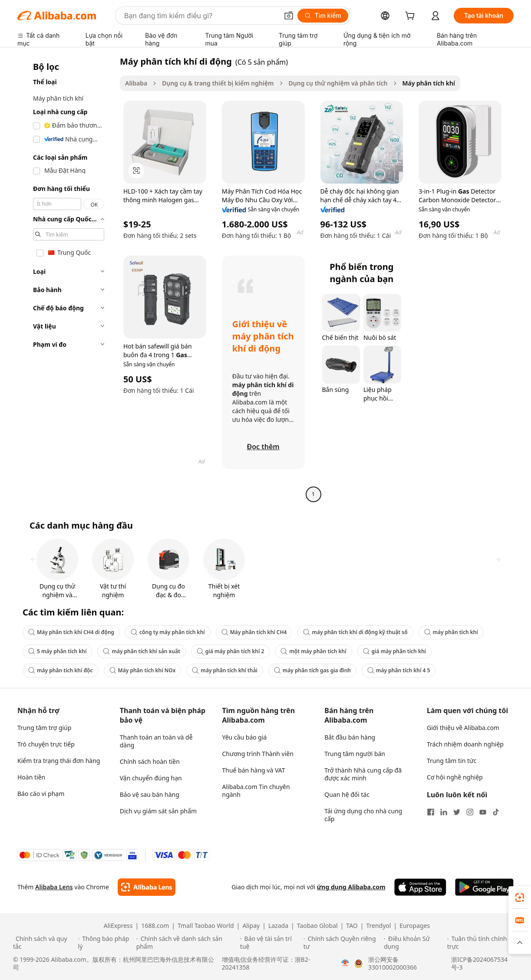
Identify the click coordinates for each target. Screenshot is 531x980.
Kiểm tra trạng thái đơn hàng (59, 761)
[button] (289, 16)
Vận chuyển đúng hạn (151, 778)
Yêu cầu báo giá (245, 737)
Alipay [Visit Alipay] (251, 926)
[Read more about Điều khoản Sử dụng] (414, 943)
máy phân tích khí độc (61, 670)
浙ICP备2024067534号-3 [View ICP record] (479, 964)
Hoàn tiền (31, 777)
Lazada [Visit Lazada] (278, 926)
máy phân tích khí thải (224, 670)
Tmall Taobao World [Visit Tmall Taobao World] (206, 926)
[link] (520, 898)
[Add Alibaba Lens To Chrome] (147, 887)
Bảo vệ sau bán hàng (150, 794)
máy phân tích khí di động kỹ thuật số (355, 632)
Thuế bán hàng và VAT (254, 770)
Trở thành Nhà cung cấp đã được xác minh (363, 774)
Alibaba (136, 83)
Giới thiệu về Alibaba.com (463, 728)
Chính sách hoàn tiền (150, 761)
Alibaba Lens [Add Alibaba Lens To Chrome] (54, 887)
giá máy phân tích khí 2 (230, 651)
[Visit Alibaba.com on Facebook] (431, 812)
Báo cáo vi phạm (41, 794)
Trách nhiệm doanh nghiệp (465, 744)
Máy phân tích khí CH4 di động (71, 632)
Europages (415, 926)
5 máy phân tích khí (57, 651)
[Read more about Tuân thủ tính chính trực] (483, 943)
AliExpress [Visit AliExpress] (118, 926)
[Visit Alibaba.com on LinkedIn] (444, 812)
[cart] (412, 17)
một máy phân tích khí (313, 651)
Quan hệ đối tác (347, 794)
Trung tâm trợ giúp (44, 728)
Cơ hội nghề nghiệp (455, 777)
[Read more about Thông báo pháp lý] (106, 943)
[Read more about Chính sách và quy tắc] (44, 943)
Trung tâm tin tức (452, 761)
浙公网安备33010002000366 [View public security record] (392, 964)
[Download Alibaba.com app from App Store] (420, 887)
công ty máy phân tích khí (168, 632)
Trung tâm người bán (355, 754)
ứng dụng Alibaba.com (351, 887)
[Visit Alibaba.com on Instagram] (470, 812)
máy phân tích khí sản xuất (141, 651)
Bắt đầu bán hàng (350, 737)
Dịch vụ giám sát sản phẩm (158, 811)
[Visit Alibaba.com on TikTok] (496, 812)
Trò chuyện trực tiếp (46, 744)
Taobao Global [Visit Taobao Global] (317, 926)
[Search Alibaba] (200, 16)
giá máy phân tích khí (394, 651)
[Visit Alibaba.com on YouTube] (483, 812)
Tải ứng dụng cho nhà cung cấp (363, 815)
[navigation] (66, 279)
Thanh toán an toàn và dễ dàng (156, 741)
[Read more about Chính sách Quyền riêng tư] (343, 943)
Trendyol (378, 926)
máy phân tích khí (451, 632)
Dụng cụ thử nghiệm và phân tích (338, 83)
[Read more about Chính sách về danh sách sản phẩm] (187, 943)
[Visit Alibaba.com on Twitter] (457, 812)
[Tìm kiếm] (323, 16)
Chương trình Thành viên (258, 754)
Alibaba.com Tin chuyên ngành (256, 791)
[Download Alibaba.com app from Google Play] (484, 887)
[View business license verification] (345, 964)
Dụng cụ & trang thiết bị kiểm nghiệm (218, 83)
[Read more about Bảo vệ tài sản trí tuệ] (270, 943)
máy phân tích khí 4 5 (399, 670)
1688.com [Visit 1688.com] (155, 926)
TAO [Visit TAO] (352, 926)
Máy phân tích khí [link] (429, 83)
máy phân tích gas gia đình (312, 670)
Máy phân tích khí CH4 (254, 632)
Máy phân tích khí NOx (143, 670)
